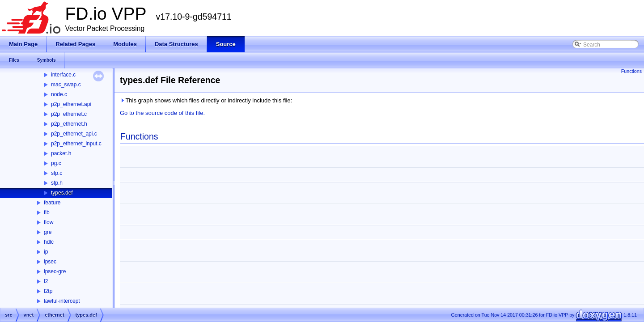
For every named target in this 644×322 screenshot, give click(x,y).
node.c (59, 94)
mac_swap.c (66, 85)
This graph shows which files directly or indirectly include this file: (206, 100)
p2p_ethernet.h (69, 124)
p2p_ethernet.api (71, 104)
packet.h (61, 153)
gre (48, 232)
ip (46, 252)
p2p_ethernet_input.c (76, 144)
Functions (631, 71)
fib (47, 212)
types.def (62, 193)
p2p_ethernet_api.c (74, 134)
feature (52, 203)
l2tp (48, 291)
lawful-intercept (62, 301)
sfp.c (57, 173)
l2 (46, 281)
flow (49, 222)
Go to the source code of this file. (162, 113)
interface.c (63, 75)
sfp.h (57, 183)
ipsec (50, 262)
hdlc (49, 242)
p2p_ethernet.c (69, 114)
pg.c (56, 163)
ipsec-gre (55, 271)
